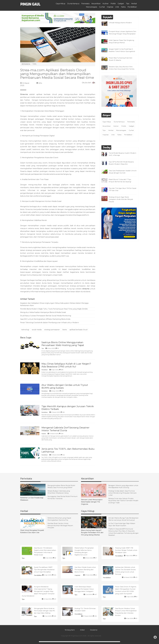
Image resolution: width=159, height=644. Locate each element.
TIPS (34, 64)
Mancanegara (92, 7)
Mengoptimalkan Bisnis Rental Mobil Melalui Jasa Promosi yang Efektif (61, 487)
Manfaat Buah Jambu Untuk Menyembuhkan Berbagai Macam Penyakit (60, 526)
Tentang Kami (70, 630)
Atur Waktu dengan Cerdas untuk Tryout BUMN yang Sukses (65, 386)
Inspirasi (110, 7)
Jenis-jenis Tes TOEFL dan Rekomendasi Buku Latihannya (68, 450)
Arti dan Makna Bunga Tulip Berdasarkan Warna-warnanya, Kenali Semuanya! (123, 519)
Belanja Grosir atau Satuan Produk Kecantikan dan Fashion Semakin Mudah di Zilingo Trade (123, 501)
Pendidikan (132, 7)
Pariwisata (85, 4)
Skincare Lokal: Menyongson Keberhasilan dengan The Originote (92, 502)
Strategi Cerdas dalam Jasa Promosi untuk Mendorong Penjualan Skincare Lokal (122, 493)
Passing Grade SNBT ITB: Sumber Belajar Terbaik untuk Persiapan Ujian (126, 550)
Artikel (82, 630)
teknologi (25, 330)
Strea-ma (24, 94)
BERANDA (26, 64)
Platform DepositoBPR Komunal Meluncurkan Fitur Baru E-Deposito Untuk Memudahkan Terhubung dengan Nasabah (123, 532)
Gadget (121, 4)
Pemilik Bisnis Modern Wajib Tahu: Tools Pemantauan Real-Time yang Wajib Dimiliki (54, 309)
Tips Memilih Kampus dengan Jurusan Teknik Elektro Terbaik (68, 408)
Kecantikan (96, 4)
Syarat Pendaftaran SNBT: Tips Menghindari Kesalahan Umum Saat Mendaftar (44, 570)
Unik (117, 7)
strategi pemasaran (52, 330)
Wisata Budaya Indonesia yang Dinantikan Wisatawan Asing (59, 492)
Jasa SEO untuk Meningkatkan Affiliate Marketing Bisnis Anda (45, 319)
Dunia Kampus (73, 4)
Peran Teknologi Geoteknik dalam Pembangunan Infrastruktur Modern (50, 323)
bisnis (65, 330)
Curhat (102, 7)
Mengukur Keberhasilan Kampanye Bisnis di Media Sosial (43, 312)
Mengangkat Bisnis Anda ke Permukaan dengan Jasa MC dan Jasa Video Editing (45, 611)
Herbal (134, 4)
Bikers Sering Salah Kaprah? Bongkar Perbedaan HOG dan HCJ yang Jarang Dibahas (92, 533)
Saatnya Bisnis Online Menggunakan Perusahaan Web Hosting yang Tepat (63, 344)
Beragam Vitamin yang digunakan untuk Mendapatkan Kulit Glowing (123, 487)
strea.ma (86, 289)
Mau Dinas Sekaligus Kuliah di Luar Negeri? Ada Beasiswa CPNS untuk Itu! (66, 365)
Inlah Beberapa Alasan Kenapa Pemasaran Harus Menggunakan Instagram (84, 589)
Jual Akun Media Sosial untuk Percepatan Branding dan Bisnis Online (85, 570)
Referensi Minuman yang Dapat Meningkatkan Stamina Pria (59, 519)
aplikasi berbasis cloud (78, 330)
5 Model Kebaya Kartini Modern (120, 23)
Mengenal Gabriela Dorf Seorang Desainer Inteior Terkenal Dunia (65, 429)
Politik (113, 4)
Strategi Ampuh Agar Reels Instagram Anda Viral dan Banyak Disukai (121, 199)
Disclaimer (94, 630)
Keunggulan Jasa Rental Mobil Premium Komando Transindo (63, 497)
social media (37, 330)
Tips (128, 4)
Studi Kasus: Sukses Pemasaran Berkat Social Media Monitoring (46, 316)
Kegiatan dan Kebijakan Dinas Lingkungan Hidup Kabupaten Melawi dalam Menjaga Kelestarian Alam (54, 304)
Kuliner (106, 4)
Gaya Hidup (61, 4)
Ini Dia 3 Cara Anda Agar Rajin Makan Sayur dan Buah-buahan (122, 525)
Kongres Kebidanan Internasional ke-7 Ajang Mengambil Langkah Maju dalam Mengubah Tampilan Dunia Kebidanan (38, 591)
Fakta (123, 7)
